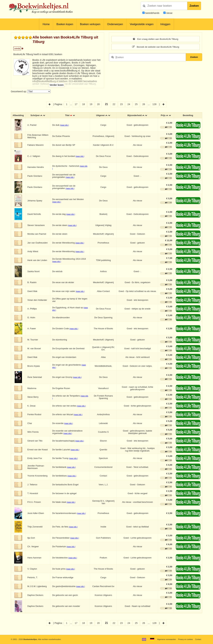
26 (144, 104)
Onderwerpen (115, 24)
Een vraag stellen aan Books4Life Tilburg (156, 39)
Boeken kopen (65, 24)
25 (136, 104)
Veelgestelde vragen (142, 24)
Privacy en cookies (184, 639)
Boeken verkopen (90, 24)
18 (84, 104)
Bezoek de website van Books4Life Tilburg (156, 47)
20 (98, 104)
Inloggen (165, 24)
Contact (198, 639)
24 (129, 104)
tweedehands (152, 13)
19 (91, 104)
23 (121, 104)
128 (154, 104)
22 (114, 104)
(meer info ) (66, 126)
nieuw (169, 13)
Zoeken (194, 6)
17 (76, 104)
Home (46, 24)
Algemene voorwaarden (164, 639)
